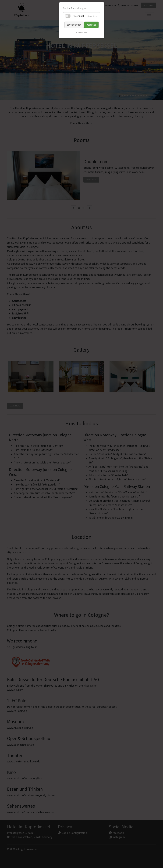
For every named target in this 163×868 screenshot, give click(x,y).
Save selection (74, 25)
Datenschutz (82, 33)
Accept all (91, 25)
